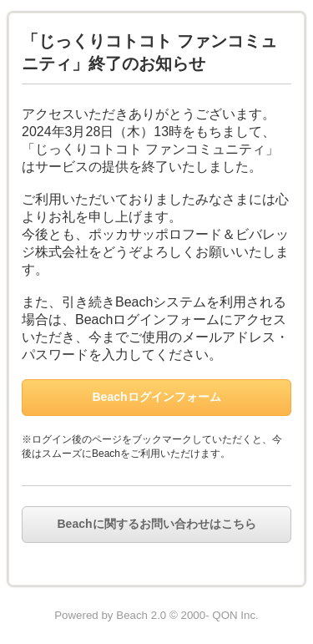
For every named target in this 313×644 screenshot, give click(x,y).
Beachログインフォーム (156, 397)
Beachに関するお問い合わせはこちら (156, 524)
